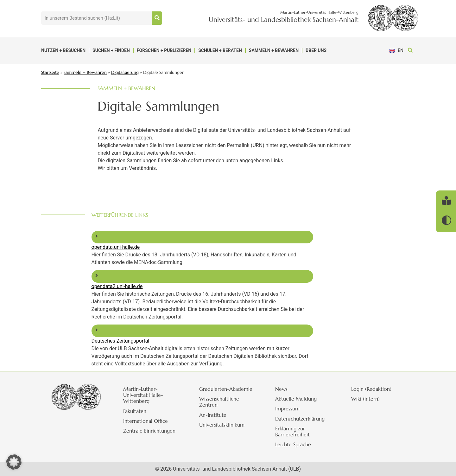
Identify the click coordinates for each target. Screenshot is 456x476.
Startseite (50, 72)
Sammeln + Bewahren (274, 50)
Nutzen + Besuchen (63, 50)
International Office (146, 421)
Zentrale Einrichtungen (150, 431)
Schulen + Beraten (220, 50)
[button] (410, 51)
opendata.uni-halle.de (116, 247)
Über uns (316, 50)
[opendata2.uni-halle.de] (97, 275)
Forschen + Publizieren (164, 50)
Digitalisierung (125, 72)
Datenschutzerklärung (300, 419)
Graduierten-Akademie (226, 389)
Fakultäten (135, 411)
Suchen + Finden (111, 50)
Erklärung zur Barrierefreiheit (293, 431)
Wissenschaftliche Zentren (219, 402)
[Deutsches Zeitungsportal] (97, 330)
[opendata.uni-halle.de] (97, 236)
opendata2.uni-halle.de (117, 286)
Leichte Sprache (293, 444)
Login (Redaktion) (372, 389)
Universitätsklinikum (222, 425)
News (282, 389)
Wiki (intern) (366, 399)
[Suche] (157, 18)
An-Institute (213, 415)
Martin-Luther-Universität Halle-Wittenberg (143, 395)
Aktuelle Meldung (296, 399)
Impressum (288, 408)
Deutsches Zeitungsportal (120, 341)
